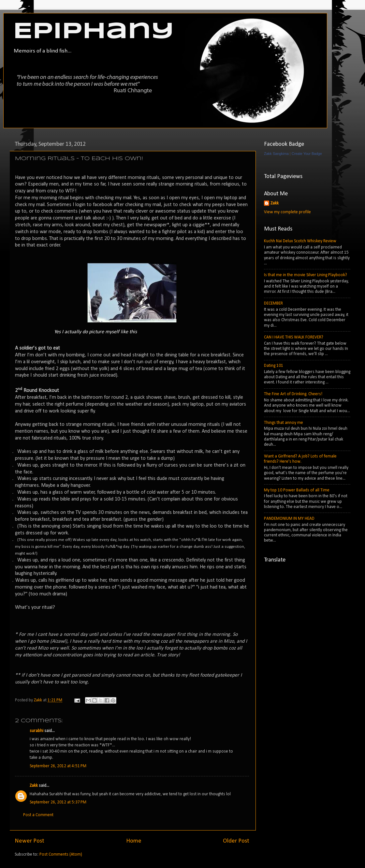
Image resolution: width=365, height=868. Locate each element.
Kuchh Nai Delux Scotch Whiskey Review (300, 241)
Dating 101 (274, 366)
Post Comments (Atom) (61, 854)
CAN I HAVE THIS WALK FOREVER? (294, 337)
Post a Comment (38, 815)
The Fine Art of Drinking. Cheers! (293, 394)
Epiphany (94, 32)
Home (134, 841)
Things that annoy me (284, 423)
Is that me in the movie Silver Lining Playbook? (306, 275)
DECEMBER (273, 303)
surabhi (36, 731)
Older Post (236, 841)
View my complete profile (287, 212)
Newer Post (29, 841)
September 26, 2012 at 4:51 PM (58, 766)
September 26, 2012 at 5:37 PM (58, 802)
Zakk (34, 786)
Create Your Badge (307, 154)
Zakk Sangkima (276, 154)
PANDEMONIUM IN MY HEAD (289, 519)
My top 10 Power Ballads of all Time (297, 490)
